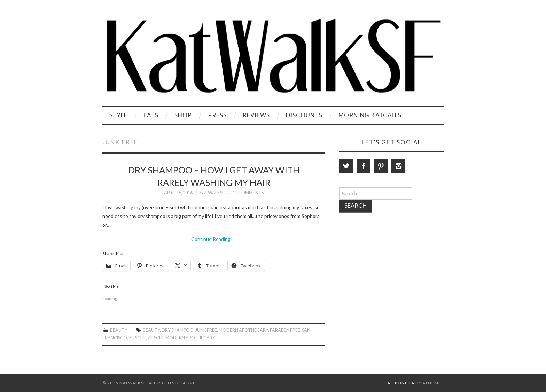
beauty (151, 330)
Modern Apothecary (243, 330)
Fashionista (400, 383)
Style (118, 115)
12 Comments (248, 193)
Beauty (119, 330)
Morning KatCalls (370, 115)
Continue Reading (214, 239)
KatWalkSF (212, 193)
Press (217, 115)
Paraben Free (285, 330)
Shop (183, 115)
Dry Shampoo (178, 330)
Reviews (256, 115)
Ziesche (137, 338)
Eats (151, 115)
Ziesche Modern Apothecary (181, 338)
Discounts (304, 115)
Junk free (206, 330)
